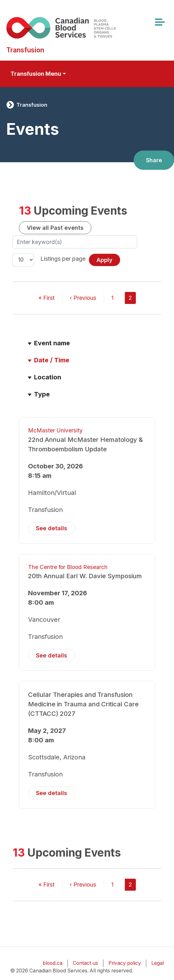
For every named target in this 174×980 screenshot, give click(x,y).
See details (52, 528)
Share (154, 160)
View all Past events (55, 228)
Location (48, 377)
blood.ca (52, 963)
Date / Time (55, 360)
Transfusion (32, 105)
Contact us (85, 963)
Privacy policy (125, 963)
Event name (52, 343)
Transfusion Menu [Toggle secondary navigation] (36, 74)
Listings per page (63, 259)
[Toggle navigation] (159, 22)
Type (42, 394)
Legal (158, 963)
